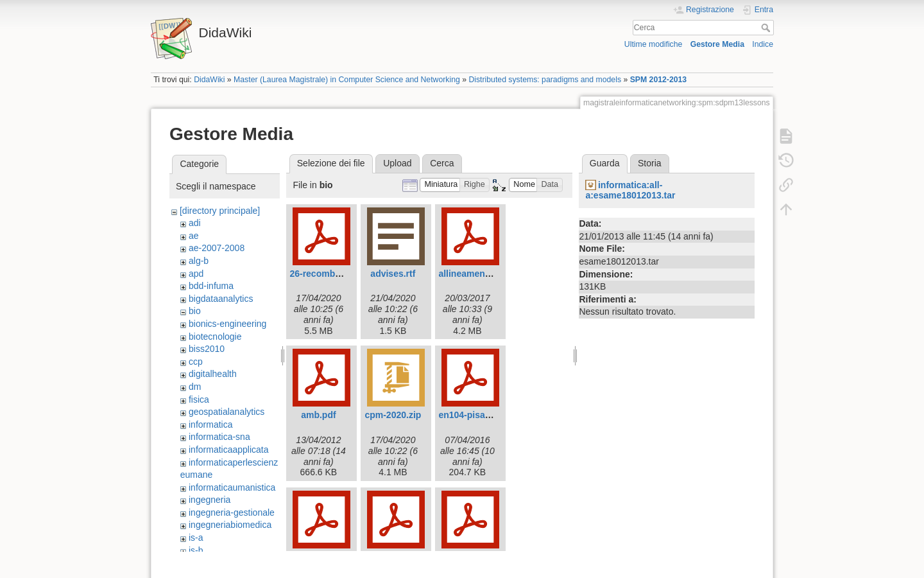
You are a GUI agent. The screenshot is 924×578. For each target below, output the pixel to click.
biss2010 (207, 349)
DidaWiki (209, 80)
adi (195, 223)
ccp (196, 362)
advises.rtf (393, 274)
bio (195, 311)
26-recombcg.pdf (326, 274)
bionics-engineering (227, 324)
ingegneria (210, 500)
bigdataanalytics (221, 299)
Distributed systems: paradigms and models (545, 80)
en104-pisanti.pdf (475, 415)
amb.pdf (318, 415)
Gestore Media (717, 44)
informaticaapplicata (229, 450)
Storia (650, 163)
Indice (763, 44)
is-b (196, 550)
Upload (397, 163)
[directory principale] (220, 211)
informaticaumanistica (232, 487)
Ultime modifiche (654, 44)
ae (194, 236)
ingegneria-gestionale (232, 512)
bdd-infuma (211, 286)
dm (195, 387)
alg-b (199, 261)
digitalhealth (213, 374)
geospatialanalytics (227, 412)
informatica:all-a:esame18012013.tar (630, 190)
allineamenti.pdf (473, 274)
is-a (196, 538)
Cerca (767, 28)
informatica (210, 425)
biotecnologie (215, 337)
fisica (199, 399)
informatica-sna (219, 437)
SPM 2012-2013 (659, 80)
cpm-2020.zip (393, 415)
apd (196, 274)
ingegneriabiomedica (230, 525)
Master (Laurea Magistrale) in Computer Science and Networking (347, 80)
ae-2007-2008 (217, 248)
